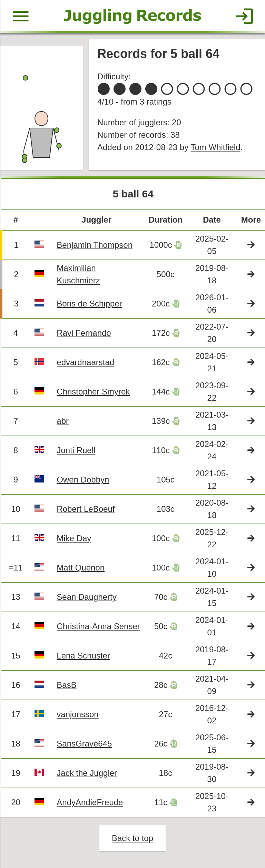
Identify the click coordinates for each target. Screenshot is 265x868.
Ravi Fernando (84, 333)
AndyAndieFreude (90, 802)
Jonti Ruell (76, 450)
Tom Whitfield (215, 147)
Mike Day (74, 538)
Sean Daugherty (86, 597)
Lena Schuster (83, 656)
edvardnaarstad (85, 362)
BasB (66, 685)
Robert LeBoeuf (86, 509)
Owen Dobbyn (83, 480)
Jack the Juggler (87, 773)
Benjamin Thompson (95, 245)
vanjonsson (77, 714)
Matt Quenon (81, 568)
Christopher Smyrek (93, 392)
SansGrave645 (84, 744)
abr (63, 421)
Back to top (132, 838)
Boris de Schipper (89, 304)
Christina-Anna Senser (98, 626)
